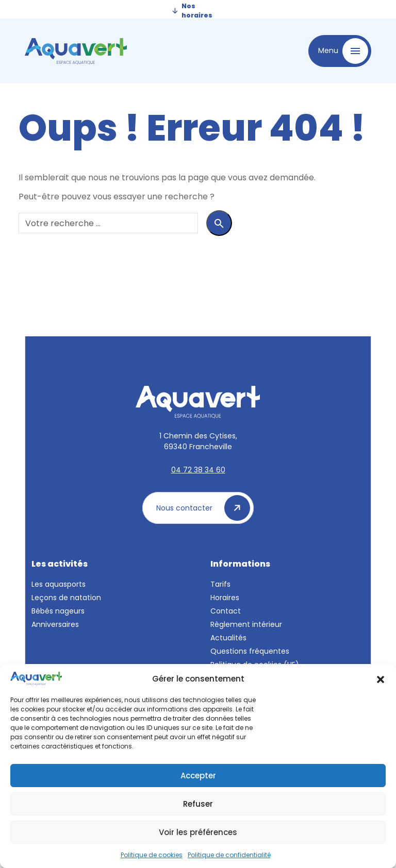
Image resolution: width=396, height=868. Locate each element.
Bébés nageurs (58, 611)
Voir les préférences (198, 832)
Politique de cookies (152, 855)
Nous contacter (203, 508)
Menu (343, 51)
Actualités (228, 638)
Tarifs (220, 584)
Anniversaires (55, 624)
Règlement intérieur (246, 624)
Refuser (198, 804)
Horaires (225, 598)
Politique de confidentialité (229, 855)
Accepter (198, 776)
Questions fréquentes (250, 651)
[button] (381, 678)
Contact (226, 611)
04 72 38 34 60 (198, 470)
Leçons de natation (66, 598)
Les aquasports (59, 584)
